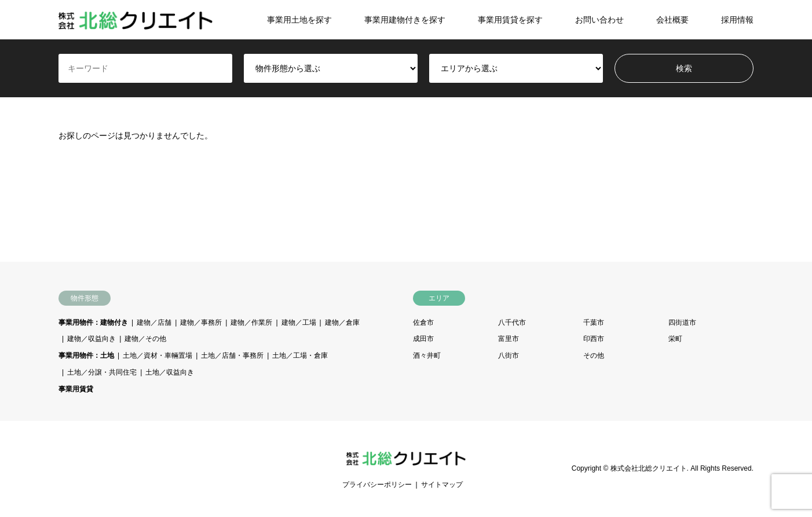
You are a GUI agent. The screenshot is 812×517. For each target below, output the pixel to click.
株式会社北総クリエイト (649, 468)
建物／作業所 (251, 322)
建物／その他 (145, 339)
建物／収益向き (92, 339)
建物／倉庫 (342, 322)
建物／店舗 (154, 322)
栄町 (675, 339)
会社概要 (672, 20)
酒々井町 (427, 355)
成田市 (423, 339)
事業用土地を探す (299, 20)
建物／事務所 (201, 322)
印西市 (594, 339)
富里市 (509, 339)
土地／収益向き (170, 372)
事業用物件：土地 (86, 355)
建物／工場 (299, 322)
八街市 (509, 355)
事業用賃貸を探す (510, 20)
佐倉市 (423, 322)
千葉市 (594, 322)
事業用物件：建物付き (93, 322)
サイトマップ (442, 485)
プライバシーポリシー (377, 485)
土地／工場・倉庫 (300, 355)
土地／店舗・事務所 (232, 355)
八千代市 (512, 322)
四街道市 (682, 322)
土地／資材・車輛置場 (158, 355)
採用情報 (737, 20)
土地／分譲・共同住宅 (102, 372)
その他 (594, 355)
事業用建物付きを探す (405, 20)
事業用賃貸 (76, 389)
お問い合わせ (599, 20)
